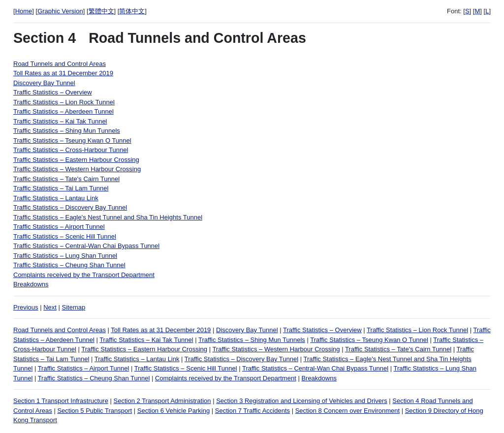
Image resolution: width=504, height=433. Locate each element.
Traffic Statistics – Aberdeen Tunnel (63, 111)
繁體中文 (101, 11)
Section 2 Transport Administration (162, 401)
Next (50, 307)
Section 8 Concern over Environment (347, 411)
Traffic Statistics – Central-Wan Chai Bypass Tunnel (86, 246)
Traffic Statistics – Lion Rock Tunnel (64, 102)
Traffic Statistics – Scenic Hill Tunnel (65, 236)
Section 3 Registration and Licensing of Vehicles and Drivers (302, 401)
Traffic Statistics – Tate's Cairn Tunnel (66, 179)
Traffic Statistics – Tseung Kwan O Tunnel (72, 140)
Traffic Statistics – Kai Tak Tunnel (60, 121)
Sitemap (74, 307)
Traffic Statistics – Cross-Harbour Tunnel (71, 150)
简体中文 (132, 11)
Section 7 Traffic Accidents (252, 411)
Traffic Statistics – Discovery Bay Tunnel (70, 207)
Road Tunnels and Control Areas (60, 64)
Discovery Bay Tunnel (44, 83)
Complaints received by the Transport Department (84, 275)
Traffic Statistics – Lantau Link (56, 198)
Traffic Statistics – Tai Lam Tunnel (61, 188)
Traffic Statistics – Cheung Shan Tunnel (69, 265)
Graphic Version (60, 11)
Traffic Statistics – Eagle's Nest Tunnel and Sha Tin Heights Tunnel (108, 217)
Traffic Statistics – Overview (53, 92)
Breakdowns (31, 284)
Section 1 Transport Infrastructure (61, 401)
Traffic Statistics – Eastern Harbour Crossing (76, 160)
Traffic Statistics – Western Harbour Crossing (77, 169)
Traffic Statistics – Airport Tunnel (59, 227)
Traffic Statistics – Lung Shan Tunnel (65, 256)
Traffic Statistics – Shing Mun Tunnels (67, 131)
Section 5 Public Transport (94, 411)
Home (24, 11)
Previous (26, 307)
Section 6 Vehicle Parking (173, 411)
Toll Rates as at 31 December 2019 (63, 73)
